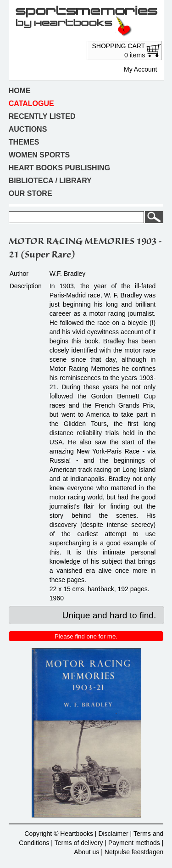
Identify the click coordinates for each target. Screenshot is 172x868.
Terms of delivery (79, 843)
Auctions (28, 129)
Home (20, 91)
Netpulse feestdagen (134, 852)
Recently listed (42, 116)
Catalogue (31, 104)
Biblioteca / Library (50, 181)
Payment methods (134, 843)
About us (86, 852)
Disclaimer (113, 834)
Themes (24, 142)
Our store (31, 193)
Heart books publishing (59, 168)
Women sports (39, 155)
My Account (140, 69)
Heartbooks (77, 834)
